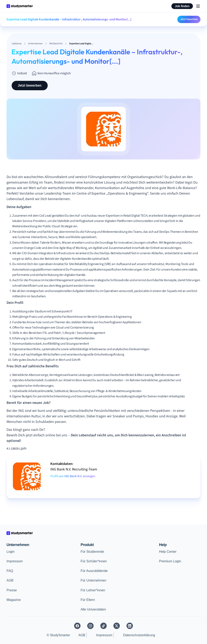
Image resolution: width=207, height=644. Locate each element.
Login (11, 552)
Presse (12, 590)
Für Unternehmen (93, 580)
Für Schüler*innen (94, 561)
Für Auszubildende (94, 571)
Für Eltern (88, 600)
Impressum (15, 561)
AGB (10, 580)
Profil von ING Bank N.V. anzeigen (73, 476)
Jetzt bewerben (189, 19)
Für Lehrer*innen (93, 590)
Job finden (182, 6)
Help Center (168, 552)
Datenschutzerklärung (139, 635)
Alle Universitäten (93, 609)
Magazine (14, 600)
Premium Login (170, 561)
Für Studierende (92, 552)
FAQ (10, 571)
